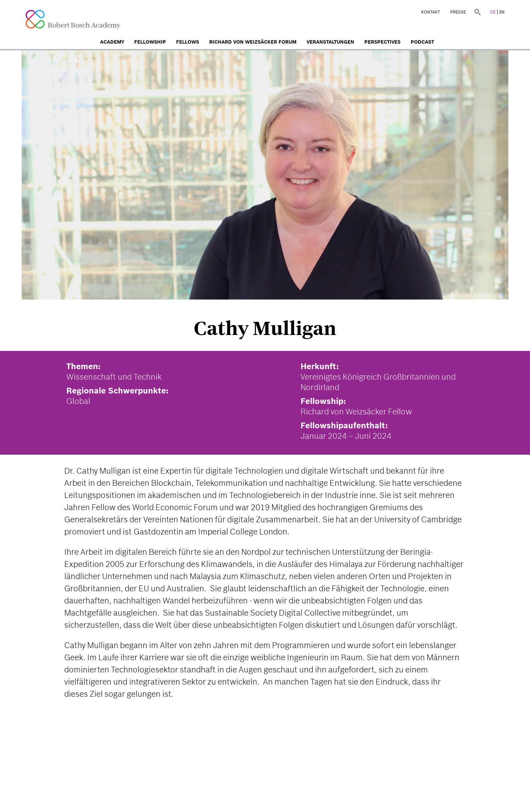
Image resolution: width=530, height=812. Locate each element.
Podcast (422, 42)
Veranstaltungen (330, 42)
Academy (112, 42)
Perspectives (382, 42)
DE (493, 12)
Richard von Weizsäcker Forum (253, 42)
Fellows (188, 42)
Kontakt (431, 12)
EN (502, 12)
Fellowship (150, 42)
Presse (458, 12)
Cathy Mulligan (265, 328)
